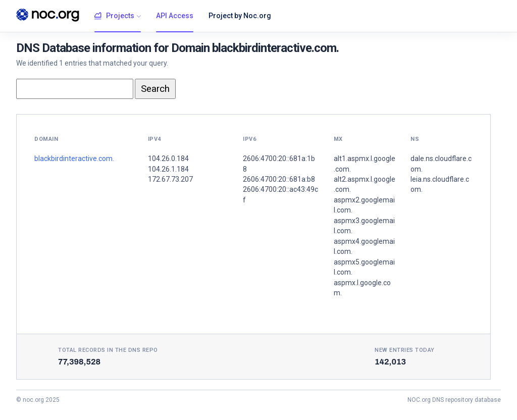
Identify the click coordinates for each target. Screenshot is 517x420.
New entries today (405, 350)
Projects (114, 16)
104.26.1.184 (168, 169)
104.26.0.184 (168, 159)
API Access (175, 16)
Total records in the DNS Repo (108, 350)
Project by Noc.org (240, 16)
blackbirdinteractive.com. (74, 159)
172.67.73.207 (170, 179)
